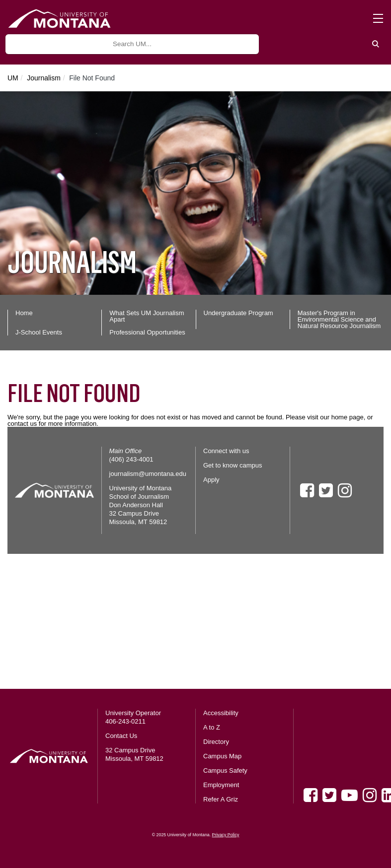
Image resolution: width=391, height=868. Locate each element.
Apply (211, 480)
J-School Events (39, 332)
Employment (221, 785)
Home (24, 313)
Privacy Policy (226, 835)
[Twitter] (329, 795)
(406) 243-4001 (131, 459)
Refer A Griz (221, 799)
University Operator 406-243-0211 (133, 717)
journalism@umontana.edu (148, 474)
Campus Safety (225, 770)
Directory (216, 742)
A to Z (212, 727)
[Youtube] (350, 795)
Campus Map (222, 756)
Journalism (44, 78)
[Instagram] (370, 795)
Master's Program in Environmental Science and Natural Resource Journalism (339, 319)
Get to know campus (233, 465)
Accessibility (221, 713)
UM (13, 78)
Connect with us (226, 451)
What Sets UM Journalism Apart (147, 316)
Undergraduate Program (238, 313)
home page (348, 417)
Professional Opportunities (147, 332)
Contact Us (121, 736)
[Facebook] (311, 795)
